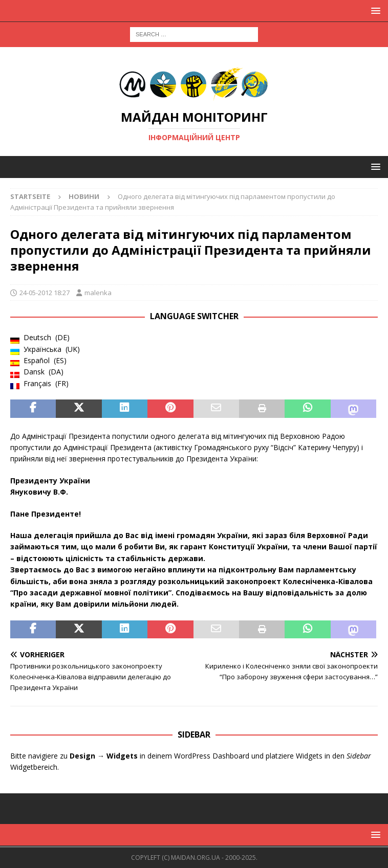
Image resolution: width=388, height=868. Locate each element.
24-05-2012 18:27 (45, 293)
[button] (374, 10)
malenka (98, 293)
